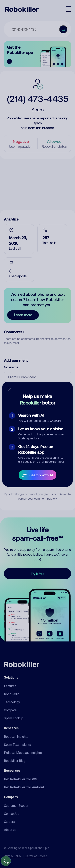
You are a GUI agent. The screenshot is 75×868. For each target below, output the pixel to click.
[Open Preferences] (6, 861)
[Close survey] (10, 389)
